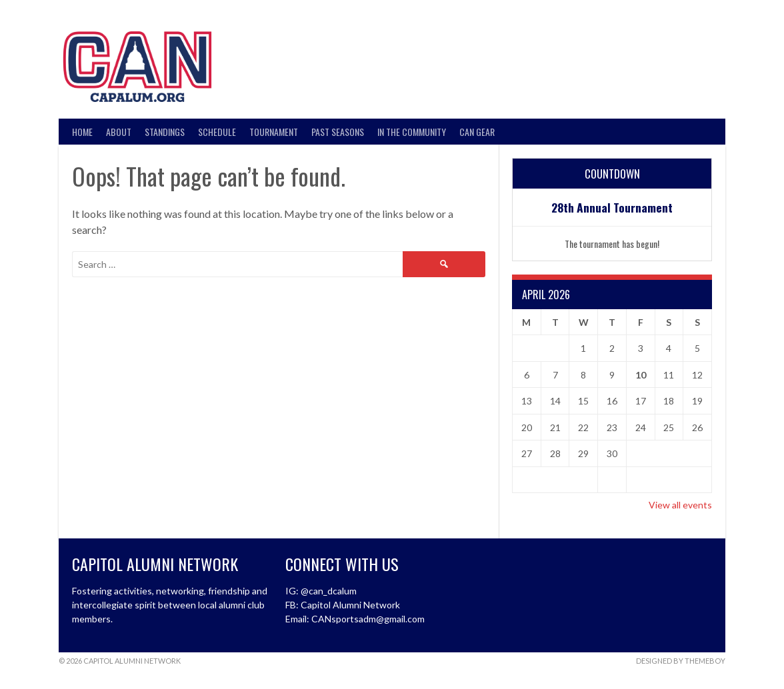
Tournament (274, 132)
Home (82, 132)
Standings (165, 132)
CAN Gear (477, 132)
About (119, 132)
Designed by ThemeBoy (681, 661)
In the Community (412, 132)
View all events (680, 505)
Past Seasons (338, 132)
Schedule (217, 132)
